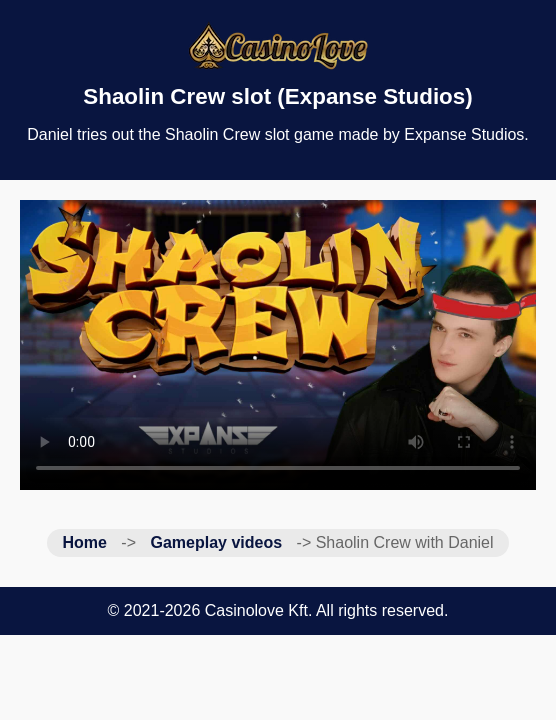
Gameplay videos (216, 542)
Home (84, 542)
